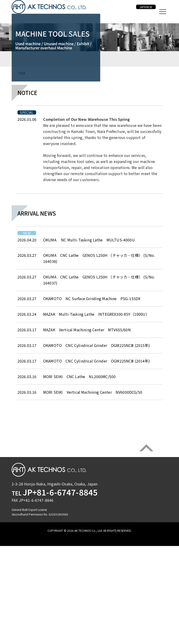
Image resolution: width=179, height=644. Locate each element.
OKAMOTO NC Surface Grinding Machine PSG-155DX (92, 419)
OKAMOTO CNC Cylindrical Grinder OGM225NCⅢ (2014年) (96, 481)
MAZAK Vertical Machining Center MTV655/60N (87, 450)
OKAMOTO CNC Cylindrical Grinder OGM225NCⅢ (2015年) (96, 466)
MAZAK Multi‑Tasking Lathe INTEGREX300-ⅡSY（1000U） (96, 435)
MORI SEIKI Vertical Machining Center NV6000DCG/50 (93, 513)
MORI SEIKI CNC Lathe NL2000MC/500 (81, 497)
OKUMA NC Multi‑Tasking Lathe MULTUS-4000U (89, 360)
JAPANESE (142, 12)
